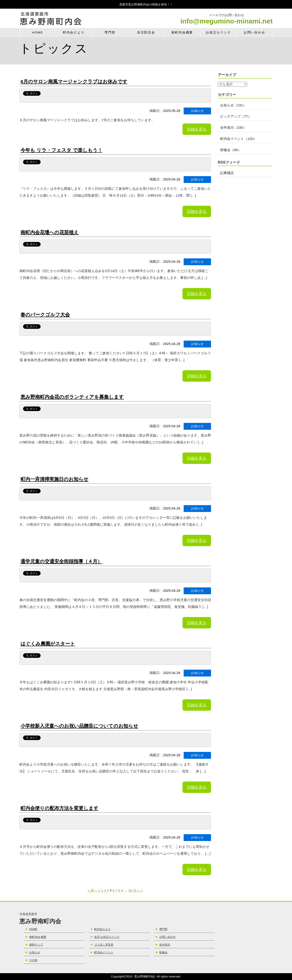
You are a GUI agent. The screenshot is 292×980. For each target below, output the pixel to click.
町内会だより (74, 32)
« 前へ (93, 890)
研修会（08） (231, 150)
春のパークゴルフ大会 (45, 315)
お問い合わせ (254, 32)
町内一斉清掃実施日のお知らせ (55, 479)
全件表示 (165, 945)
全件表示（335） (233, 127)
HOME (38, 32)
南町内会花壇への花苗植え (50, 232)
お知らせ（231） (233, 105)
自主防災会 (146, 32)
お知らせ (35, 952)
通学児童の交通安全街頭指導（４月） (61, 561)
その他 (33, 960)
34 (130, 890)
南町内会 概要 (38, 937)
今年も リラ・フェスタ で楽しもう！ (61, 150)
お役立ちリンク (218, 32)
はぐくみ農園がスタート (48, 644)
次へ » (138, 890)
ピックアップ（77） (236, 116)
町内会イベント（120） (238, 139)
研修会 (163, 952)
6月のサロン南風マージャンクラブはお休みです (74, 81)
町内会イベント (104, 952)
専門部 (110, 32)
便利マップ (36, 945)
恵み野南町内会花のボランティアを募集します (72, 397)
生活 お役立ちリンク (107, 937)
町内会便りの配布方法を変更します (60, 808)
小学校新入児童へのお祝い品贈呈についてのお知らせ (79, 726)
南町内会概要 (182, 32)
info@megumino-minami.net (227, 21)
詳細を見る (197, 129)
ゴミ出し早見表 (104, 945)
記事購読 (227, 173)
